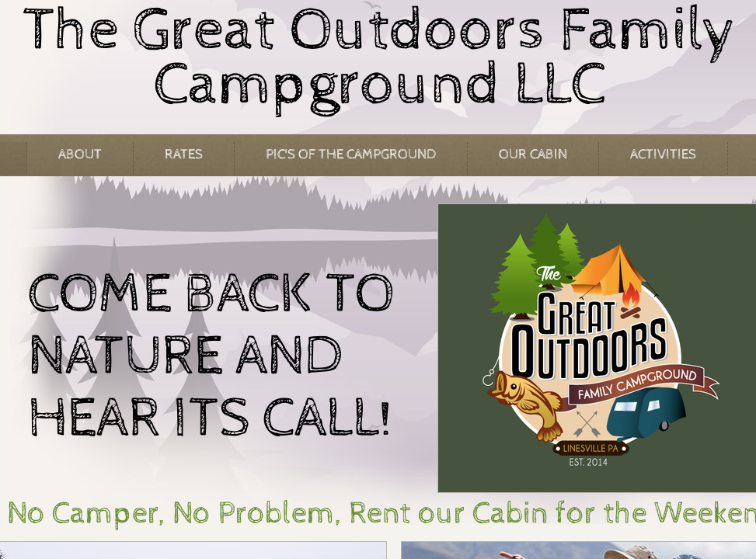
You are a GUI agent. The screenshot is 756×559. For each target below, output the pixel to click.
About (80, 154)
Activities (663, 154)
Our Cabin (533, 154)
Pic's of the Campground (351, 154)
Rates (184, 154)
